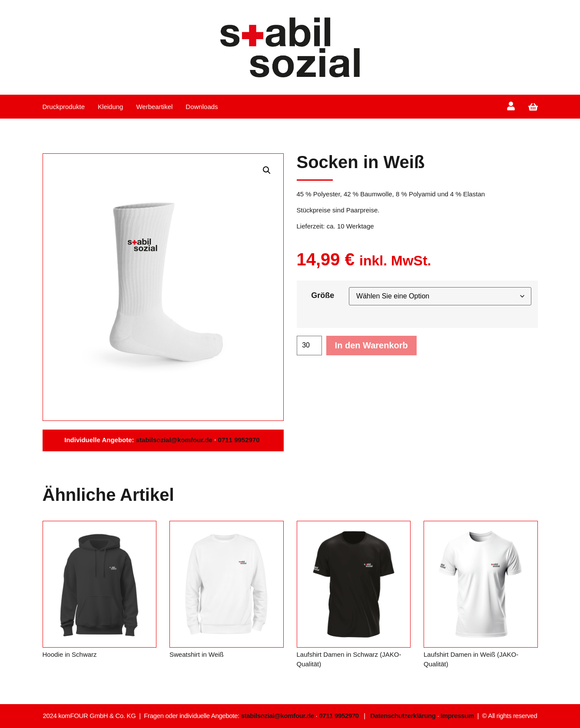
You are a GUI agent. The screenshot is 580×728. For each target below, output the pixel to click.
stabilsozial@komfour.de (174, 440)
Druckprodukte (64, 107)
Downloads (202, 107)
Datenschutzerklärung (403, 716)
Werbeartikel (154, 107)
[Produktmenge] (309, 346)
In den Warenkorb (371, 345)
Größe (323, 295)
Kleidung (110, 107)
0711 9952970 (240, 440)
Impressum (457, 716)
